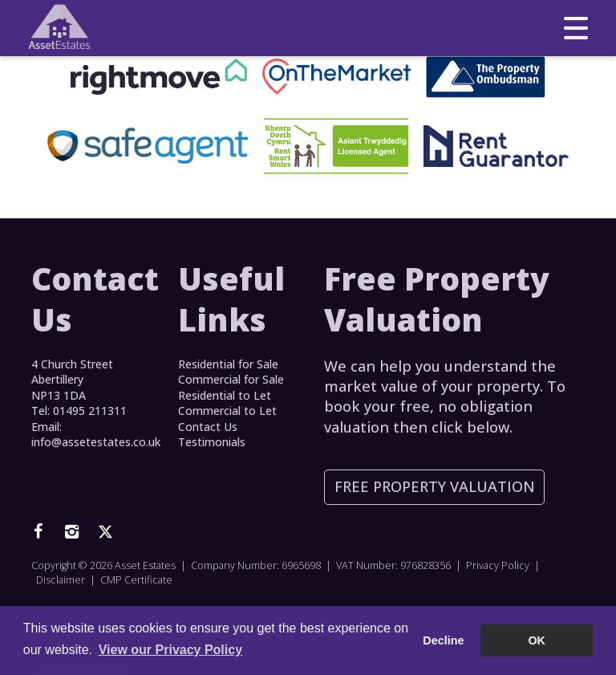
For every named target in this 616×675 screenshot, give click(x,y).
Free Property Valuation (435, 486)
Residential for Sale (228, 364)
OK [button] (537, 640)
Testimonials (212, 442)
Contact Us (208, 427)
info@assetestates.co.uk (96, 442)
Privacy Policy (498, 565)
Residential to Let (225, 395)
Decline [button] (443, 640)
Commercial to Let (227, 411)
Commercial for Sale (231, 379)
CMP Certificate (136, 580)
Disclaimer (61, 580)
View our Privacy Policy (170, 650)
